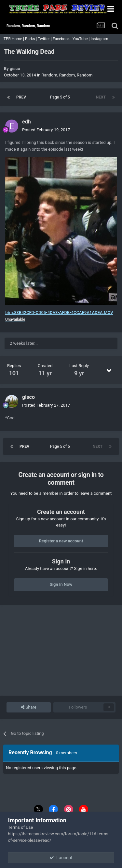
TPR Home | (13, 39)
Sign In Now (61, 584)
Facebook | (63, 39)
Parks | (31, 39)
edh (27, 122)
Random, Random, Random (67, 75)
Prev (21, 97)
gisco (15, 69)
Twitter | (45, 39)
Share (28, 707)
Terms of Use (20, 827)
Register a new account (61, 541)
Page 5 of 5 (61, 97)
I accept (61, 858)
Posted (46, 130)
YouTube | (82, 39)
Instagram (100, 39)
